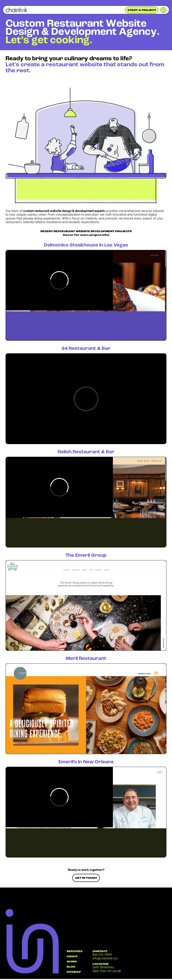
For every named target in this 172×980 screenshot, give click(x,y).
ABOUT (72, 957)
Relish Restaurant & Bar (86, 452)
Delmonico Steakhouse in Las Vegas (86, 245)
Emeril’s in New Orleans (86, 762)
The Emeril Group (86, 556)
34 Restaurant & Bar (86, 349)
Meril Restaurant (86, 659)
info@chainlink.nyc (105, 958)
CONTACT (100, 951)
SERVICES (75, 951)
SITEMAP (74, 972)
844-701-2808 (102, 954)
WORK (72, 962)
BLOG (71, 967)
